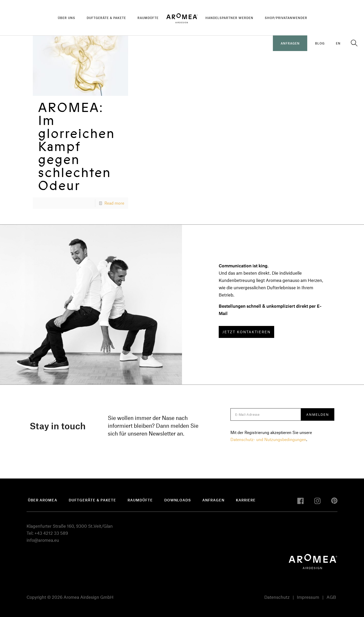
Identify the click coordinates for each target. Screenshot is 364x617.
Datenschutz (277, 597)
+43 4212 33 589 (51, 533)
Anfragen (213, 500)
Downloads (178, 500)
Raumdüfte (140, 500)
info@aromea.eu (43, 540)
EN (338, 43)
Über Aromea (43, 500)
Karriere (246, 500)
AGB (331, 597)
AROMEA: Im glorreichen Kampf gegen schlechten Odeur (76, 146)
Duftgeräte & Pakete (92, 500)
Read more (114, 203)
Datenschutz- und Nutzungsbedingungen (268, 439)
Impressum (308, 597)
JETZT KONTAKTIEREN (246, 332)
